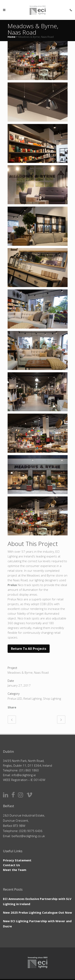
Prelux (12, 585)
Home (11, 37)
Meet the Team (15, 870)
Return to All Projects (29, 649)
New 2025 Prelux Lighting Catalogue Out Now (37, 912)
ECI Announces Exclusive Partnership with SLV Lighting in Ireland (37, 901)
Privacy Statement (17, 860)
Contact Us (11, 865)
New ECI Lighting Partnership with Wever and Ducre (37, 924)
